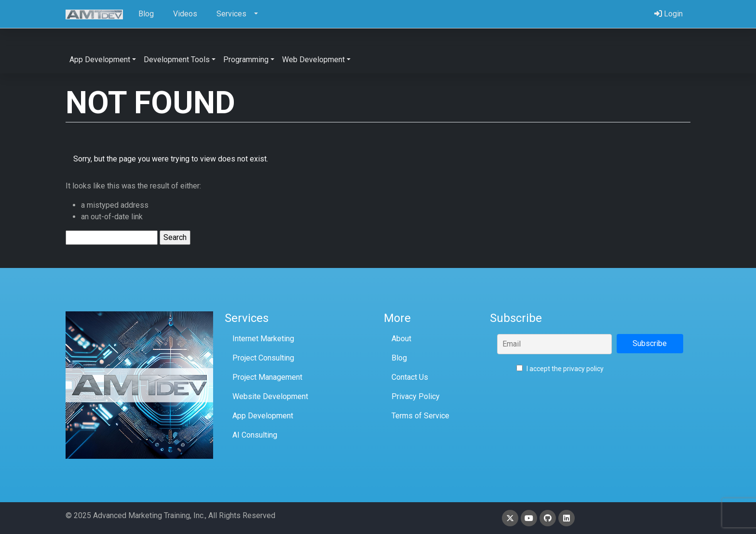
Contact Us (410, 377)
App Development (263, 416)
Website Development (270, 396)
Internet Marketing (263, 339)
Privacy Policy (416, 396)
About (401, 339)
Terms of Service (420, 416)
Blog (399, 358)
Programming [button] (246, 60)
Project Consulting (263, 358)
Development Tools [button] (177, 60)
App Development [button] (100, 60)
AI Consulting (255, 435)
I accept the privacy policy (560, 369)
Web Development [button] (313, 60)
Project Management (267, 377)
